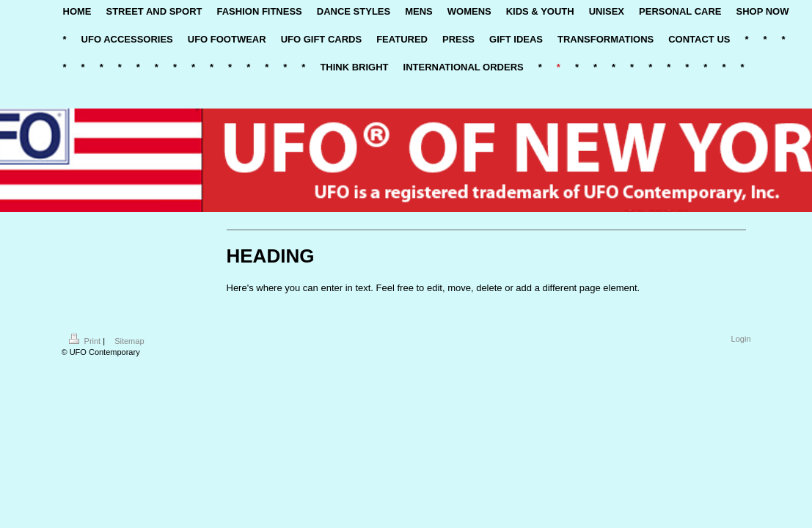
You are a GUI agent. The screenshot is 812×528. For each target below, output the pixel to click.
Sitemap (129, 341)
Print (86, 341)
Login (741, 339)
